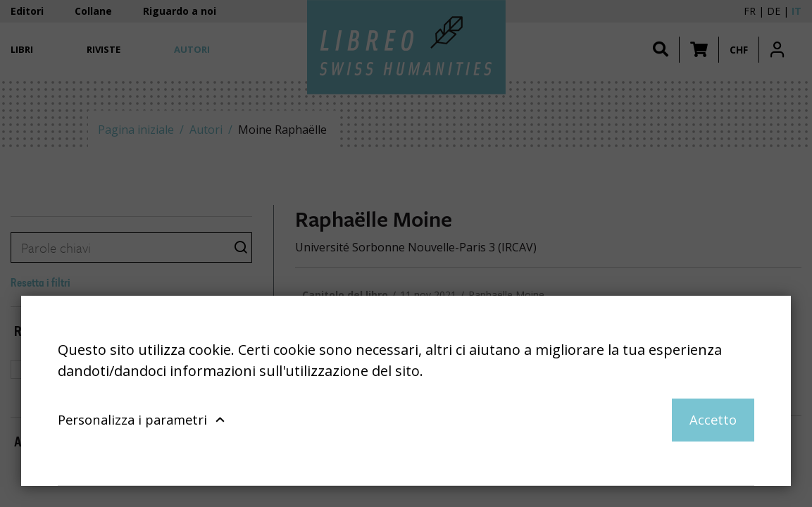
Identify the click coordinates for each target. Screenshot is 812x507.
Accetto (713, 419)
